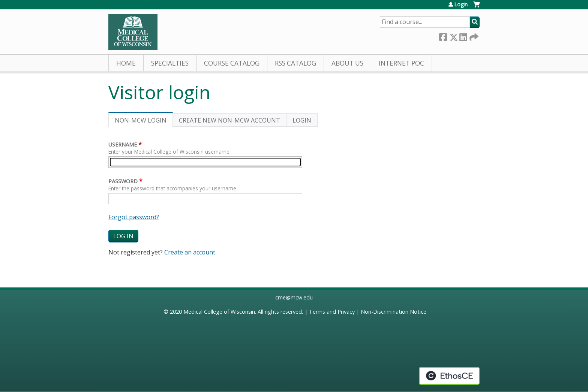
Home (126, 63)
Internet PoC (401, 63)
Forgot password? (134, 217)
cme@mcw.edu (294, 297)
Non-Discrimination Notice (394, 312)
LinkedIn (463, 36)
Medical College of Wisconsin (219, 312)
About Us (347, 63)
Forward (473, 36)
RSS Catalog (295, 63)
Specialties (170, 63)
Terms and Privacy (332, 312)
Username (123, 144)
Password (123, 181)
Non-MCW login (144, 122)
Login (461, 4)
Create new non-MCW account (229, 120)
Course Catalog (232, 63)
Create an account (190, 252)
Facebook (443, 36)
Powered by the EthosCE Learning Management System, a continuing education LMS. (449, 376)
